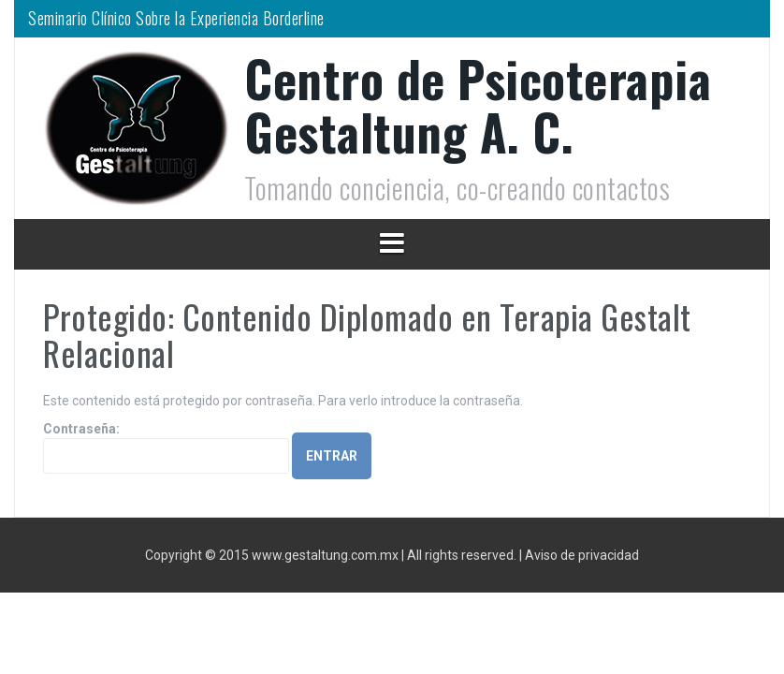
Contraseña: (166, 447)
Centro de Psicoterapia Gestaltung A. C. (478, 105)
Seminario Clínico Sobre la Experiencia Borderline (176, 18)
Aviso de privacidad (582, 555)
